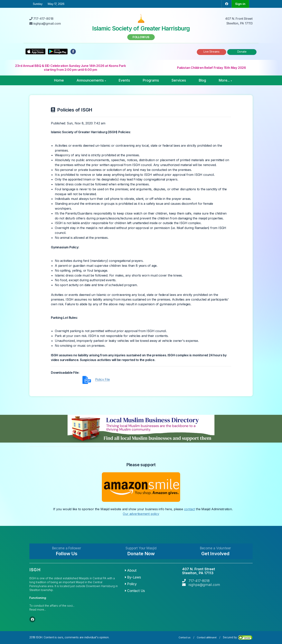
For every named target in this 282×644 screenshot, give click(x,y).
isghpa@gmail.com (204, 585)
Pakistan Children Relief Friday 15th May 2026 (211, 68)
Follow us (141, 37)
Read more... (38, 609)
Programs (151, 80)
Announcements (91, 80)
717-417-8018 (199, 581)
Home (59, 80)
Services (179, 80)
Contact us (185, 637)
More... (225, 80)
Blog (202, 80)
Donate (242, 52)
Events (124, 80)
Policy (131, 584)
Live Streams (211, 52)
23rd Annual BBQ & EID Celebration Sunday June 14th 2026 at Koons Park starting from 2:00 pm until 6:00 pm (70, 68)
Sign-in (240, 4)
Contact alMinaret (207, 637)
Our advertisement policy (141, 514)
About (131, 570)
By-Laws (133, 577)
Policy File (103, 380)
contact (190, 509)
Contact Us (135, 591)
